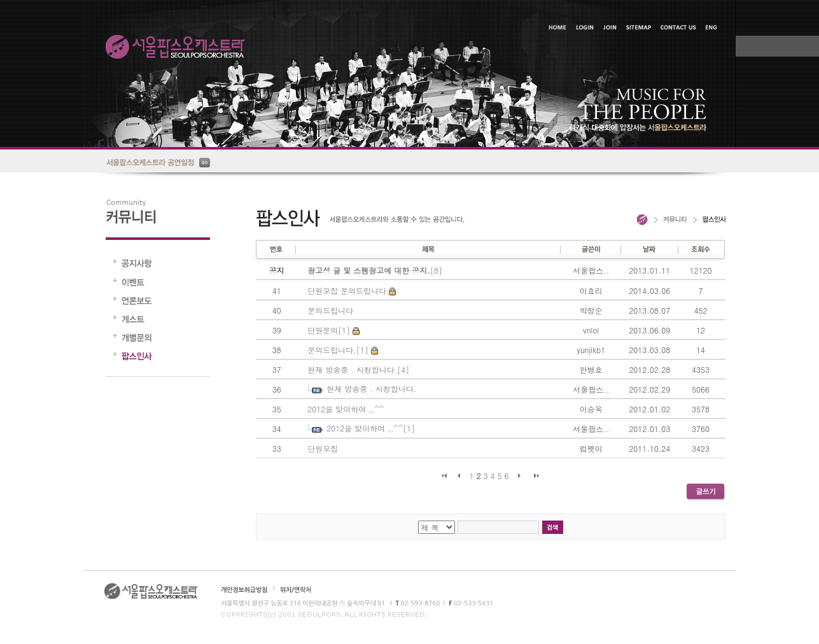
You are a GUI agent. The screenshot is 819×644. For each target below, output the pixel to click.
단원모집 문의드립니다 (347, 290)
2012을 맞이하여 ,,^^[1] (371, 428)
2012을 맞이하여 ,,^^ (346, 409)
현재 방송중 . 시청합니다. (371, 388)
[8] (375, 270)
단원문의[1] (329, 330)
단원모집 (323, 448)
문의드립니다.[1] (338, 350)
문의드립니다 (330, 310)
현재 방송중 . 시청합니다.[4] (358, 369)
